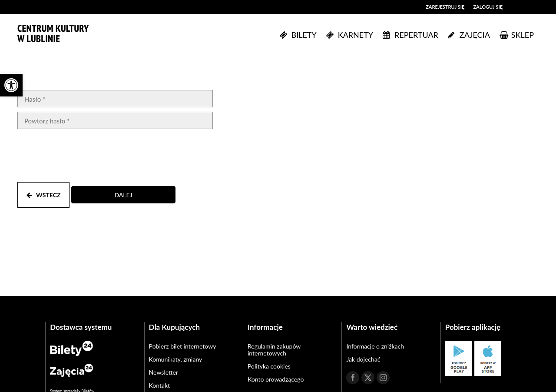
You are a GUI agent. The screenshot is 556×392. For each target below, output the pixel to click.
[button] (11, 85)
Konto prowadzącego (276, 379)
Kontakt (160, 385)
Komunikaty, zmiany (176, 359)
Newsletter (164, 372)
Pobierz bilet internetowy (183, 346)
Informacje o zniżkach (375, 346)
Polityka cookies (269, 366)
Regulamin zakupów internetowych (274, 350)
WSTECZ (43, 195)
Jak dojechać (363, 359)
